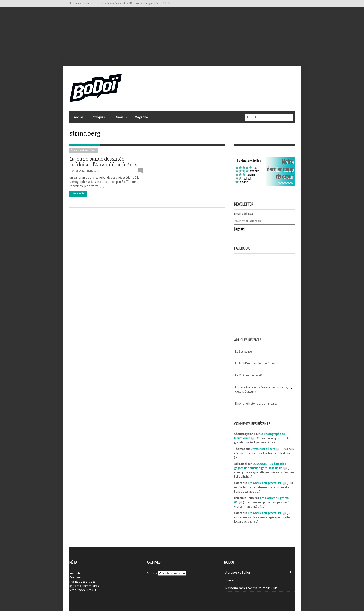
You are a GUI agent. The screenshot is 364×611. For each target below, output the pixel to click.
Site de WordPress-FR (83, 590)
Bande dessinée (79, 150)
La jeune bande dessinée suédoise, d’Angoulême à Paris (103, 162)
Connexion (76, 578)
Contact (231, 580)
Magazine (141, 118)
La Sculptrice (243, 352)
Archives (152, 574)
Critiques (98, 118)
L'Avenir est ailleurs (263, 449)
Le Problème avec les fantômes (255, 364)
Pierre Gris (93, 171)
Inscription (76, 573)
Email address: (243, 214)
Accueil (79, 117)
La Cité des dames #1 (249, 375)
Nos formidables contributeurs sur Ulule (251, 588)
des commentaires (84, 586)
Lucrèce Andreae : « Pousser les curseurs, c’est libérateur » (262, 390)
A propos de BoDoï (238, 573)
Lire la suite (78, 193)
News (119, 118)
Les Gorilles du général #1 (265, 483)
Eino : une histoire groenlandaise (256, 404)
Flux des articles (82, 582)
